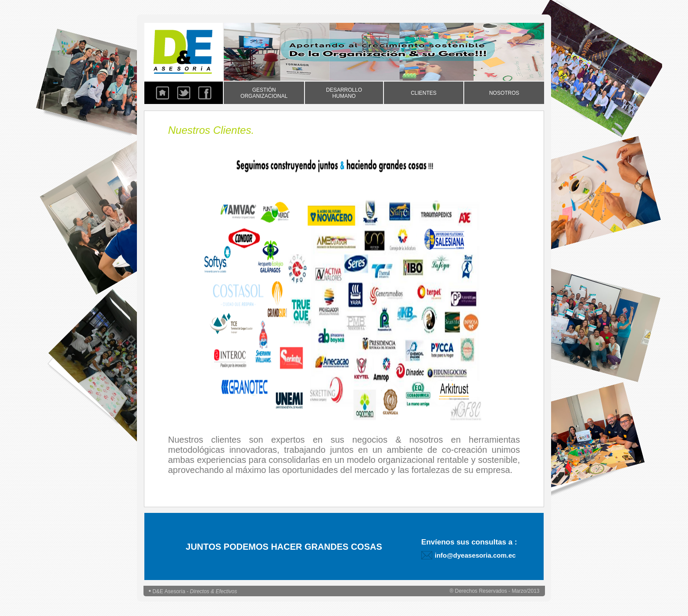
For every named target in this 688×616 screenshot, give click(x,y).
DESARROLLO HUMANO (344, 93)
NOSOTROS (504, 93)
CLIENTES (424, 93)
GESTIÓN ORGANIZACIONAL (264, 93)
